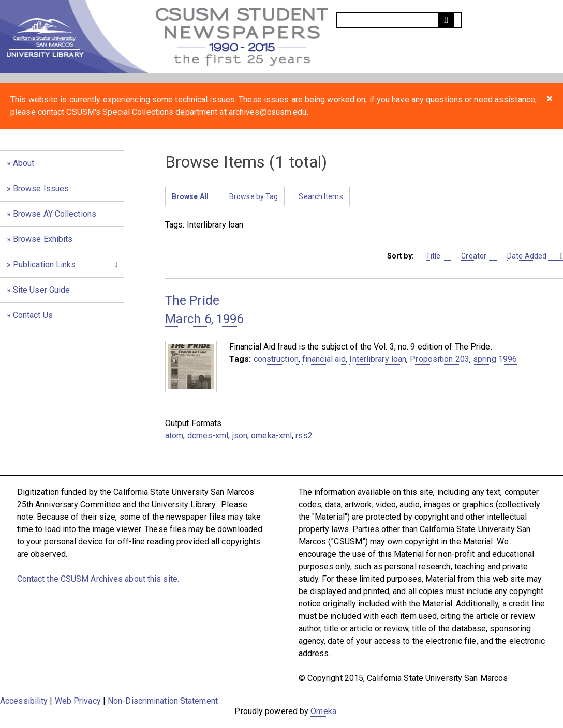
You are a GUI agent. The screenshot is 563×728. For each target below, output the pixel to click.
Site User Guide (42, 290)
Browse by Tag (254, 196)
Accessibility (24, 701)
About (24, 163)
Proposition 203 (440, 359)
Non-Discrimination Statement (163, 701)
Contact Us (33, 315)
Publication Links (45, 264)
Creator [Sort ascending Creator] (479, 256)
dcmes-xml (208, 436)
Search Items (321, 196)
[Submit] (446, 20)
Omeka (323, 711)
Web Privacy (78, 701)
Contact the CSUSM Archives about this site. (98, 579)
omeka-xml (271, 436)
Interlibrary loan (378, 359)
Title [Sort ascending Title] (439, 256)
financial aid (324, 359)
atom (174, 436)
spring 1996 (495, 359)
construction (276, 359)
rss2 (304, 436)
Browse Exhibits (43, 239)
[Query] (399, 20)
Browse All (190, 196)
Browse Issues (41, 188)
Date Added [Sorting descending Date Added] (533, 256)
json (240, 436)
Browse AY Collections (55, 214)
